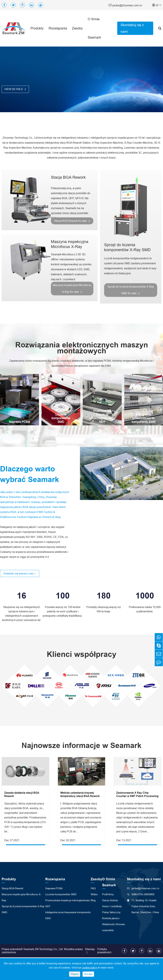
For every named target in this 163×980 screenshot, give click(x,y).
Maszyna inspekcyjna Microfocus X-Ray (69, 244)
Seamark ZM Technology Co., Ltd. (43, 950)
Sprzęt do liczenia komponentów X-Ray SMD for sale (131, 289)
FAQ (93, 889)
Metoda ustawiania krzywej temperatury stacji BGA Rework (80, 795)
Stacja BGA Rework (67, 177)
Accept (88, 974)
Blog (93, 901)
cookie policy (90, 968)
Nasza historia (110, 901)
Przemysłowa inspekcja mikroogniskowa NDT (102, 416)
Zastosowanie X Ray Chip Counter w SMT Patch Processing (137, 795)
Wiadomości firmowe (114, 925)
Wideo (94, 895)
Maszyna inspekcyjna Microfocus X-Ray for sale (72, 288)
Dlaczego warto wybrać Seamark (30, 474)
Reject (75, 974)
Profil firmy (108, 895)
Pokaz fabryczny (111, 913)
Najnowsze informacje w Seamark (82, 746)
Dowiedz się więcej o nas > (20, 574)
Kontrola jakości (111, 919)
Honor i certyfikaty (112, 907)
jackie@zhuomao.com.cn (125, 5)
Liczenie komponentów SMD (61, 418)
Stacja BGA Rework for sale (72, 221)
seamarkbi (108, 931)
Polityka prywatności (104, 951)
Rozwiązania (58, 28)
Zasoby (77, 28)
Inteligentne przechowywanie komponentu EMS (144, 418)
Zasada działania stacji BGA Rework (22, 795)
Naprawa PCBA (19, 422)
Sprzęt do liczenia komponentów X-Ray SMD (127, 247)
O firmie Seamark (94, 28)
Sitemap (90, 950)
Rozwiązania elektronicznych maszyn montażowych (81, 348)
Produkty (37, 28)
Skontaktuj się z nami (132, 28)
